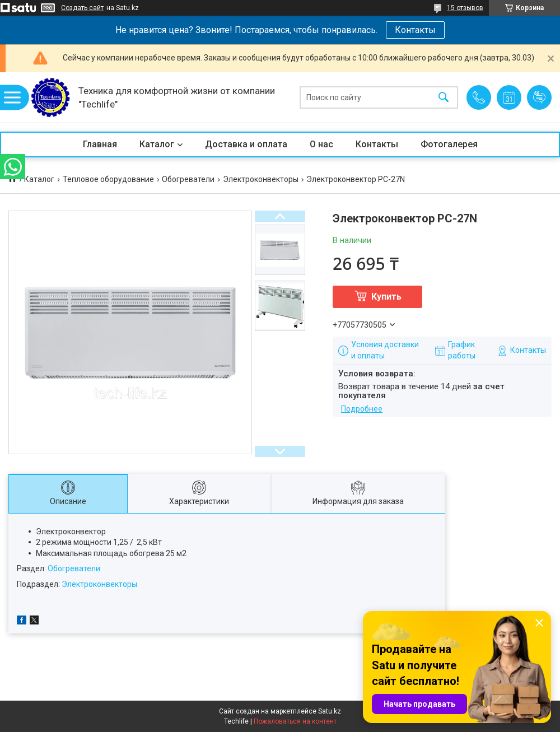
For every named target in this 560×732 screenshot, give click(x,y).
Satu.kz (330, 711)
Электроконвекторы (261, 179)
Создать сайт (82, 8)
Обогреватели (188, 179)
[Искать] (444, 98)
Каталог (157, 144)
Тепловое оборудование (108, 179)
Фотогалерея (449, 144)
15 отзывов (465, 8)
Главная (100, 144)
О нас (321, 144)
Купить (386, 297)
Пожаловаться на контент (295, 721)
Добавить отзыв (539, 97)
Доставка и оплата (246, 144)
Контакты (415, 30)
